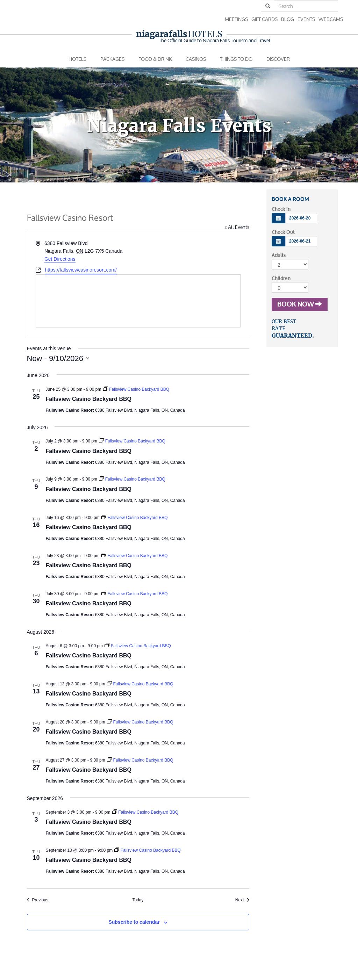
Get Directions (60, 259)
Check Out (283, 232)
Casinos (196, 59)
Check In (281, 209)
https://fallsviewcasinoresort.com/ (81, 270)
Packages (112, 59)
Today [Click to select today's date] (138, 900)
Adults (279, 255)
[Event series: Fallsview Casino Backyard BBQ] (136, 389)
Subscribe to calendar (134, 922)
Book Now (300, 304)
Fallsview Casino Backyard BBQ (89, 399)
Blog (288, 19)
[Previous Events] (38, 900)
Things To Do (236, 59)
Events (306, 19)
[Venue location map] (138, 301)
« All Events (237, 227)
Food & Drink (155, 59)
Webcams (331, 19)
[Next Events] (242, 900)
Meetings (236, 19)
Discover (278, 59)
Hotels (179, 34)
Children (281, 278)
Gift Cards (264, 19)
